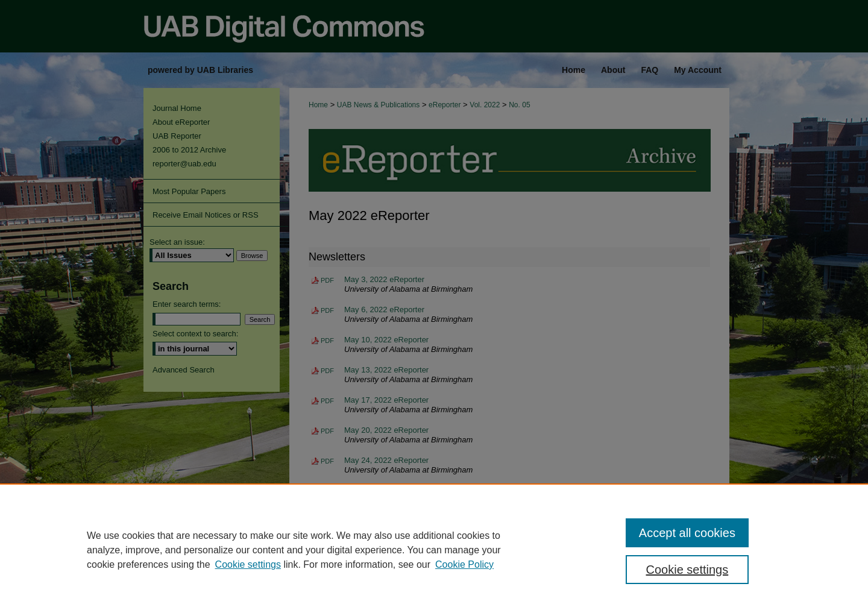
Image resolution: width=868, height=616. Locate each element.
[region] (434, 550)
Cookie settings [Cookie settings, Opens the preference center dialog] (687, 570)
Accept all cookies (687, 533)
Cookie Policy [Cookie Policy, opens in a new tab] (464, 564)
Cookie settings (248, 564)
